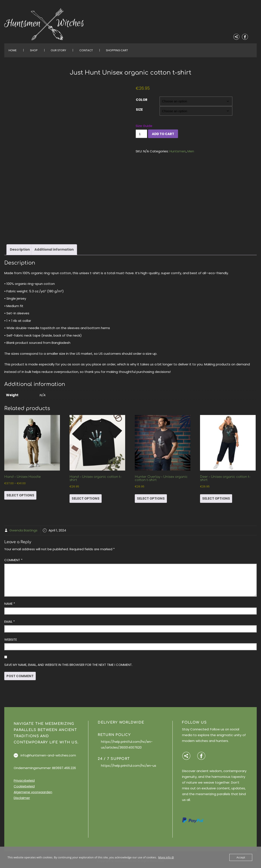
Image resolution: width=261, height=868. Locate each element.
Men (191, 151)
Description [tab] (20, 247)
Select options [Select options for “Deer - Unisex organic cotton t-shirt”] (216, 496)
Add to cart (163, 134)
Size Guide (144, 126)
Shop (34, 50)
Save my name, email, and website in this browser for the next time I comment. (68, 662)
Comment (13, 557)
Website (11, 637)
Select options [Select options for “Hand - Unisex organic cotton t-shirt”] (86, 496)
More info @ (166, 857)
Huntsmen (178, 151)
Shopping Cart (117, 50)
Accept (241, 857)
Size (139, 110)
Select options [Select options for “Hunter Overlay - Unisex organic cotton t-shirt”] (151, 496)
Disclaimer (22, 795)
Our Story (58, 50)
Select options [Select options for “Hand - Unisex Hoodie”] (20, 492)
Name (10, 601)
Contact (86, 50)
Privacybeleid (24, 778)
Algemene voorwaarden (33, 789)
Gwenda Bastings (23, 528)
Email (10, 619)
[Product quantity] (141, 134)
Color (142, 100)
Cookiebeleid (24, 783)
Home (13, 50)
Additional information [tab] (54, 247)
